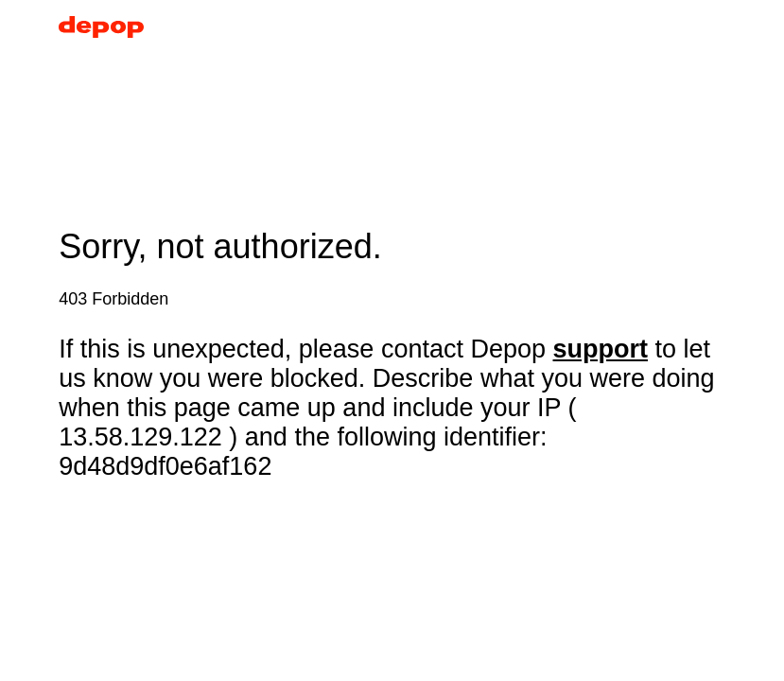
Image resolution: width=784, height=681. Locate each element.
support (601, 349)
